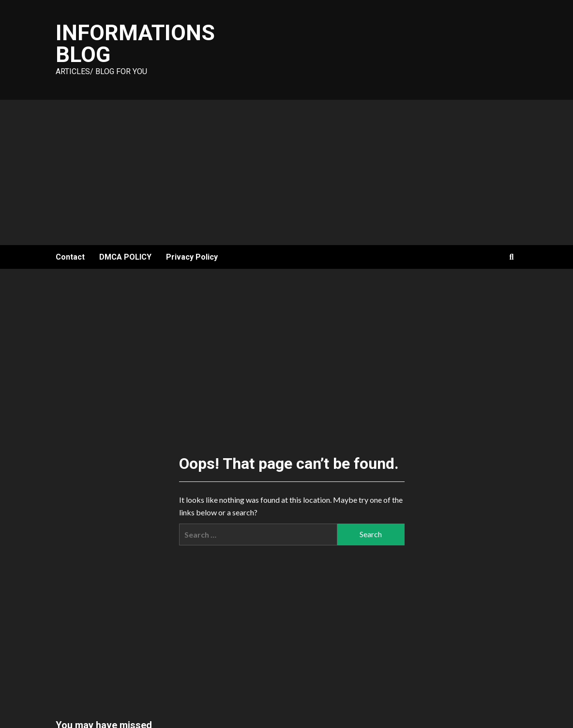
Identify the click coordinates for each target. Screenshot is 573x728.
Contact (70, 257)
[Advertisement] (286, 172)
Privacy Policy (192, 257)
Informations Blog (135, 44)
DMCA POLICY (125, 257)
